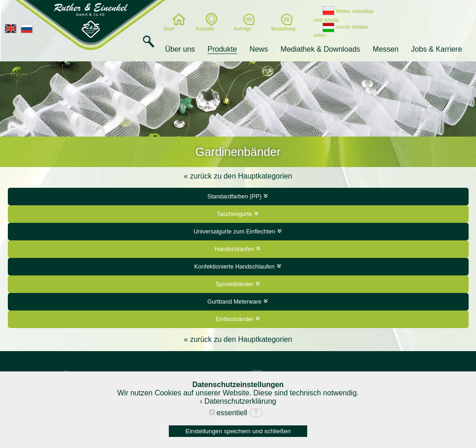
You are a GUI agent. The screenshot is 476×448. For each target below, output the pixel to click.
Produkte (222, 49)
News (259, 49)
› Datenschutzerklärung (238, 401)
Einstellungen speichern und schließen (238, 431)
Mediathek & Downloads (320, 49)
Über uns (180, 49)
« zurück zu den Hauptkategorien (238, 176)
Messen (386, 49)
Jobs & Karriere (436, 49)
